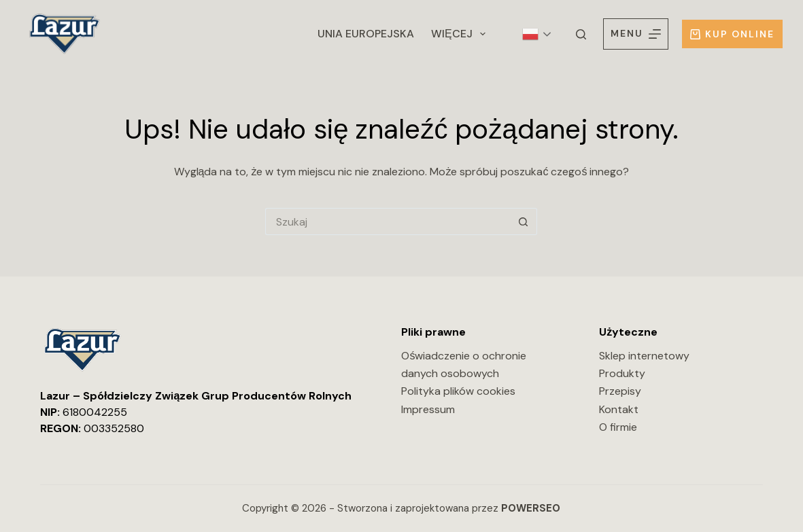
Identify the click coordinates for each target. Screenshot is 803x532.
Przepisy (620, 391)
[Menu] (636, 34)
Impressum (428, 409)
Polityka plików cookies (458, 391)
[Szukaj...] (388, 221)
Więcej (461, 34)
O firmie (618, 427)
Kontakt (619, 409)
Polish (530, 34)
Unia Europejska (366, 34)
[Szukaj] (581, 34)
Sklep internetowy (644, 356)
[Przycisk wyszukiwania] (524, 221)
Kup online (732, 34)
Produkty (622, 373)
